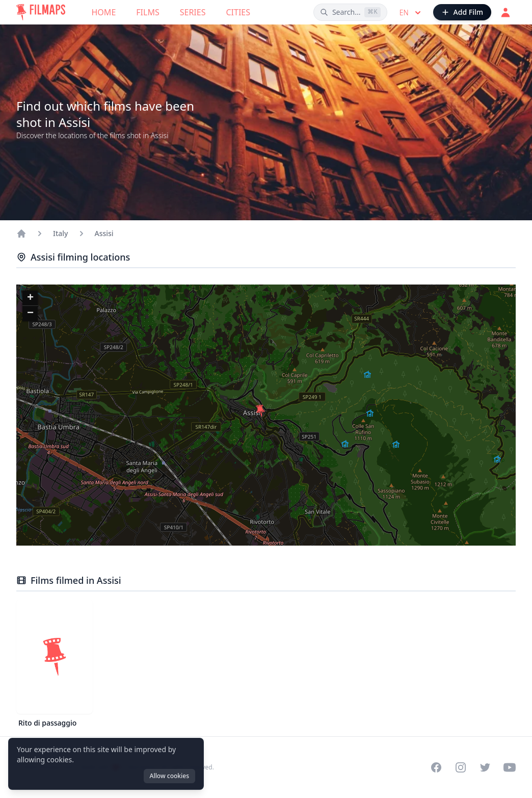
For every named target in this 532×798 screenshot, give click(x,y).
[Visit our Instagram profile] (461, 767)
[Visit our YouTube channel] (510, 767)
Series (193, 12)
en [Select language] (411, 13)
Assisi (104, 233)
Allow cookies (169, 776)
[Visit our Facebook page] (436, 767)
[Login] (506, 12)
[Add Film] (462, 12)
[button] (260, 411)
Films (148, 12)
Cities (238, 12)
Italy (61, 233)
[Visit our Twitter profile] (485, 767)
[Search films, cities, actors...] (350, 12)
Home (104, 12)
